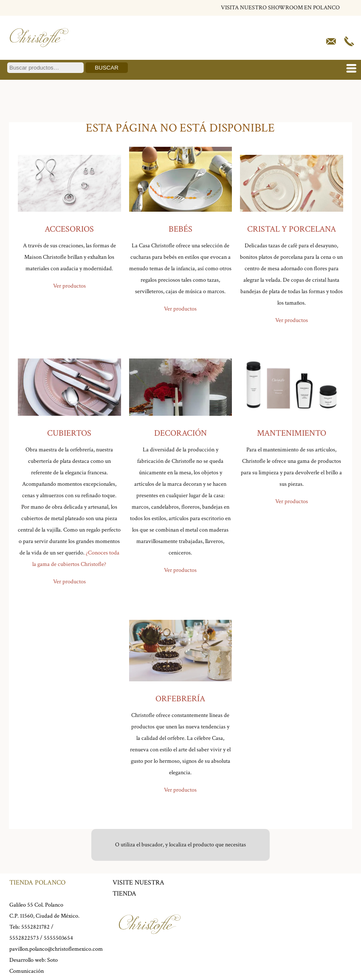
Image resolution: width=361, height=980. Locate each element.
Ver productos (69, 286)
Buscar (107, 68)
